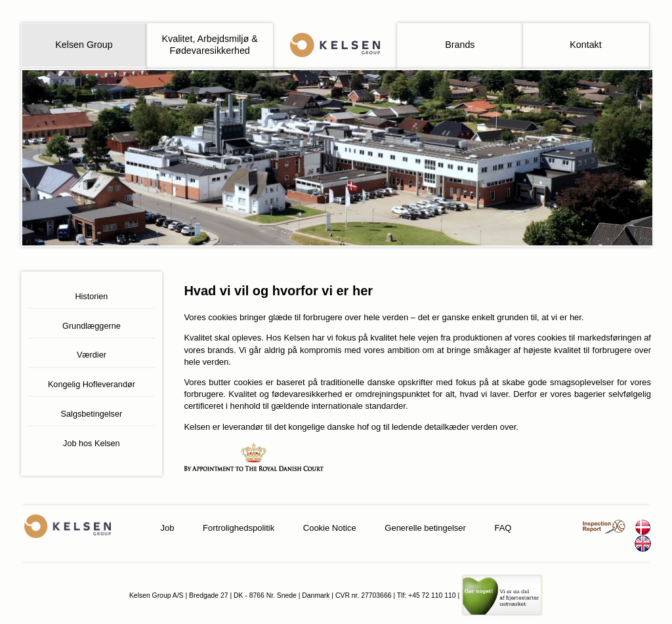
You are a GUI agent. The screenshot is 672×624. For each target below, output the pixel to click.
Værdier (92, 355)
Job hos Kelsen (92, 444)
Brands (460, 45)
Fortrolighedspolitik (239, 528)
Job (168, 528)
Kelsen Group (84, 45)
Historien (91, 297)
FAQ (503, 528)
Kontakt (585, 45)
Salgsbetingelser (92, 414)
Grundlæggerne (92, 326)
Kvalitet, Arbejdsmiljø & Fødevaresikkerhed (210, 44)
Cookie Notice (330, 528)
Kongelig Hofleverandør (92, 385)
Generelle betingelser (425, 528)
